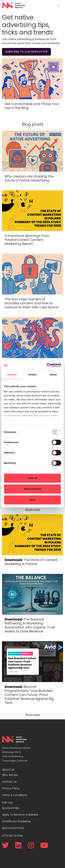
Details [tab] (32, 374)
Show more (32, 509)
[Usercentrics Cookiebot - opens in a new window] (47, 365)
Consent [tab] (12, 374)
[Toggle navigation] (59, 5)
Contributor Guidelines (16, 821)
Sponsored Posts (13, 828)
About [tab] (53, 374)
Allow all (33, 478)
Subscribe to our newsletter (26, 52)
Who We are (10, 775)
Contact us (9, 782)
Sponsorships (11, 808)
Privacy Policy (11, 788)
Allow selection (32, 489)
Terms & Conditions (15, 795)
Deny (33, 500)
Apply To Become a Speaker (20, 815)
